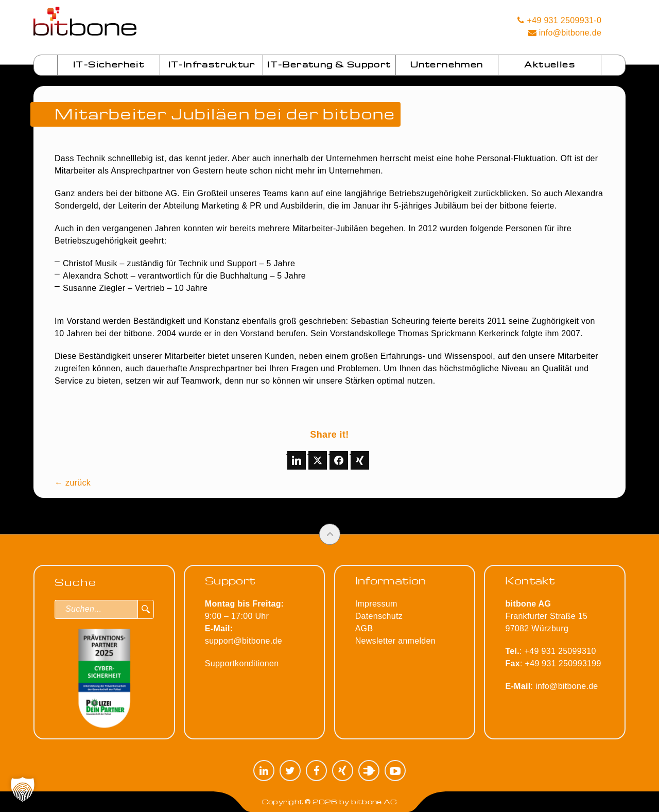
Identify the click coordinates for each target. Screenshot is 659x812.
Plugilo (369, 771)
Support (230, 580)
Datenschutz (379, 616)
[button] (23, 789)
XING (343, 771)
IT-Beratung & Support (329, 64)
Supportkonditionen (242, 663)
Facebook (316, 771)
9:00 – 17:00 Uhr (245, 616)
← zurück (73, 483)
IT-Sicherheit (109, 64)
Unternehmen (447, 64)
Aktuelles (550, 64)
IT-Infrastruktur (212, 64)
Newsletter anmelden (395, 641)
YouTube (395, 771)
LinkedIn (264, 771)
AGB (364, 628)
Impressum (376, 604)
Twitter (290, 771)
